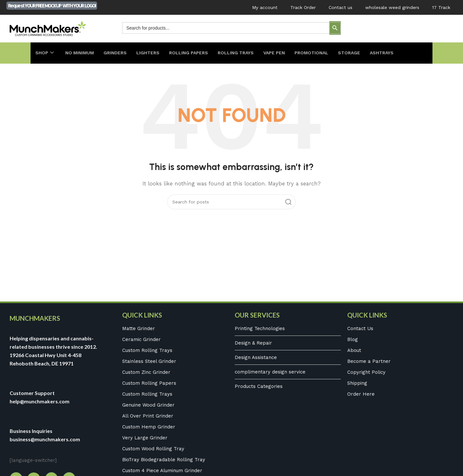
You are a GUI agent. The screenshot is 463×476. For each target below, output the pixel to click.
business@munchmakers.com (45, 439)
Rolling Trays (243, 53)
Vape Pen (284, 53)
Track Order (303, 7)
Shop (45, 53)
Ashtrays (396, 53)
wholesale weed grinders (392, 7)
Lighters (152, 53)
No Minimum (81, 53)
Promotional (323, 53)
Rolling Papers (194, 53)
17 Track (441, 7)
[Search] (232, 202)
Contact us (340, 7)
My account (265, 7)
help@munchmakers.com (40, 401)
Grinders (118, 53)
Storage (362, 53)
